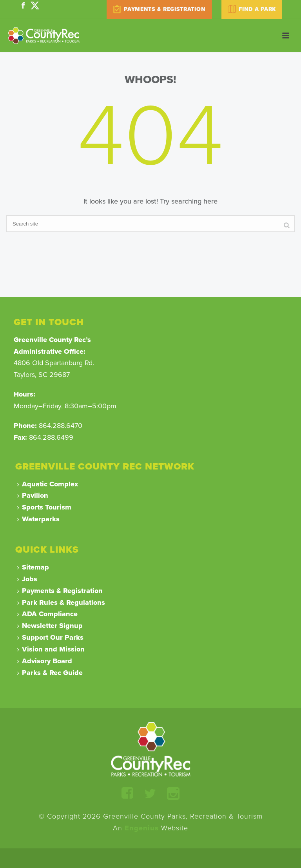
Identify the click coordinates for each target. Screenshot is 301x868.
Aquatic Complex (48, 484)
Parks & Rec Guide (50, 673)
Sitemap (33, 567)
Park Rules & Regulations (61, 602)
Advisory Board (45, 661)
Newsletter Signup (50, 626)
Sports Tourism (44, 507)
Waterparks (38, 519)
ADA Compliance (47, 614)
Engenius (142, 828)
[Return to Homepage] (151, 749)
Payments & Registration (60, 591)
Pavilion (33, 495)
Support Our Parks (50, 637)
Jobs (27, 579)
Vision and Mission (51, 649)
